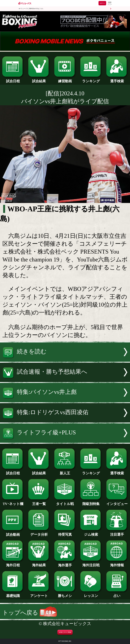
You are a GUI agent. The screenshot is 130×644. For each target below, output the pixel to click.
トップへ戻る (30, 613)
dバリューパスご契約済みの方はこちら (31, 9)
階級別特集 (91, 502)
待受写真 (65, 533)
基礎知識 (13, 594)
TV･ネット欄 (13, 502)
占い (117, 594)
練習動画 (65, 79)
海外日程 (13, 563)
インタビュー (117, 502)
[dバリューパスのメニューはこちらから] (110, 3)
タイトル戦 (65, 502)
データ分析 (39, 533)
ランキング (91, 79)
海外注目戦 (91, 563)
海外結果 (39, 563)
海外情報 (117, 563)
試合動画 (13, 533)
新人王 (65, 471)
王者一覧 (39, 502)
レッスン (91, 594)
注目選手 (117, 533)
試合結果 (39, 79)
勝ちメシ (65, 594)
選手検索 (117, 79)
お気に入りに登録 (65, 632)
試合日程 (13, 79)
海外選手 (65, 564)
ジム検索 (91, 533)
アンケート (39, 594)
